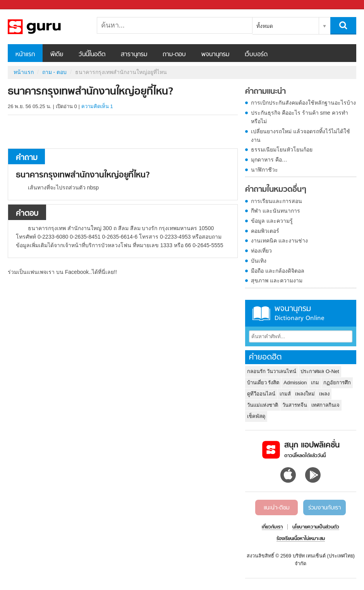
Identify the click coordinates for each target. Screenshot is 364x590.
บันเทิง (259, 261)
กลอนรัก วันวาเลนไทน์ (272, 371)
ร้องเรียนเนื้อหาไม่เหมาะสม (301, 539)
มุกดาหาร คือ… (269, 160)
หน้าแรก (25, 55)
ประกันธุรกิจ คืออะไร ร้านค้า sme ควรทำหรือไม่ (300, 117)
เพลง (324, 394)
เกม (315, 383)
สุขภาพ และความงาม (277, 280)
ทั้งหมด (265, 26)
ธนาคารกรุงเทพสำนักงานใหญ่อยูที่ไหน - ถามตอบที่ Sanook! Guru (48, 27)
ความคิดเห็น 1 (97, 106)
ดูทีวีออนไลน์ (261, 394)
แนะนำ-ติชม (277, 508)
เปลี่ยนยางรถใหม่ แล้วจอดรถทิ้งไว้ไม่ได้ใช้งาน (300, 136)
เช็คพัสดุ (256, 416)
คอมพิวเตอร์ (265, 231)
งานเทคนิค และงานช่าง (279, 241)
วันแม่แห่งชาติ (263, 405)
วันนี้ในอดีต (92, 55)
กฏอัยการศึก (337, 383)
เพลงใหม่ (305, 394)
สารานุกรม (134, 55)
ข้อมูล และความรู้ (272, 221)
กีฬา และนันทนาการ (276, 211)
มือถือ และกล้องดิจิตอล (278, 271)
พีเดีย (57, 55)
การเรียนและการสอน (276, 201)
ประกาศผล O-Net (320, 371)
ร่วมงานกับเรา (325, 508)
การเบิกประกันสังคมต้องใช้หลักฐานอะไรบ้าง (303, 103)
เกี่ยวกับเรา (272, 527)
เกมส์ (285, 394)
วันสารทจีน (295, 405)
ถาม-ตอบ (174, 55)
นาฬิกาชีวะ (264, 170)
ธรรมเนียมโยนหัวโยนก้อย (282, 150)
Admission (295, 383)
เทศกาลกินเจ (325, 405)
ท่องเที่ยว (261, 251)
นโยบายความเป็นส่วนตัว (316, 527)
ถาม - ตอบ (54, 72)
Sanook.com (23, 5)
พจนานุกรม (215, 55)
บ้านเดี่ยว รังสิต (263, 383)
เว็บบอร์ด (256, 55)
